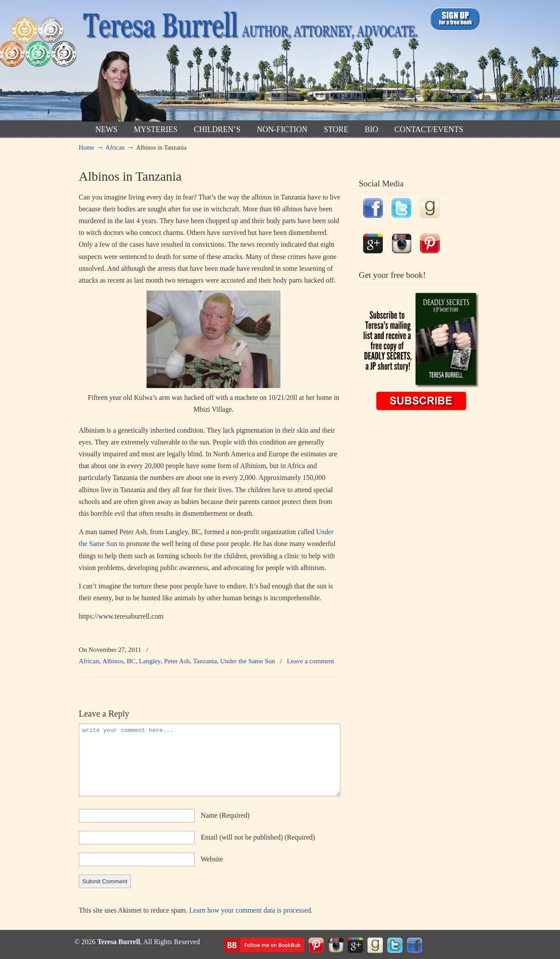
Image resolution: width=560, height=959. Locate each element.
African (115, 147)
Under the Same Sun (247, 661)
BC (131, 661)
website (212, 859)
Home (86, 147)
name (225, 815)
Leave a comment (311, 661)
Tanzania (205, 661)
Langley (150, 661)
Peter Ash (177, 661)
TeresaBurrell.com (248, 63)
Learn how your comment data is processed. (251, 910)
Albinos (113, 661)
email (258, 837)
